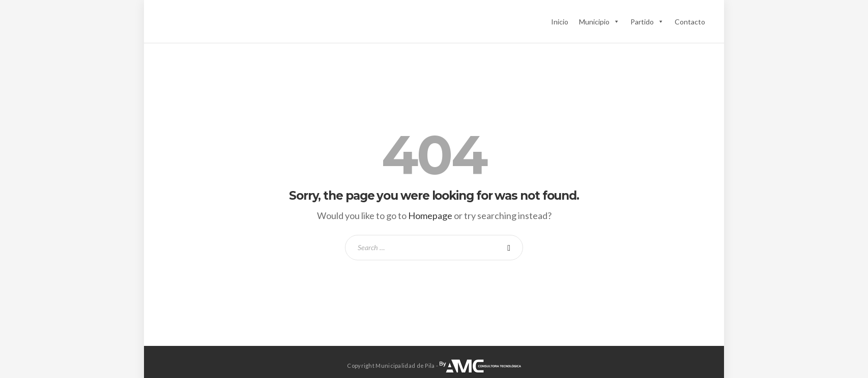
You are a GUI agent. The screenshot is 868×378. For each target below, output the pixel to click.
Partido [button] (647, 22)
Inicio (560, 22)
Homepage (430, 215)
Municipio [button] (599, 22)
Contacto (690, 22)
